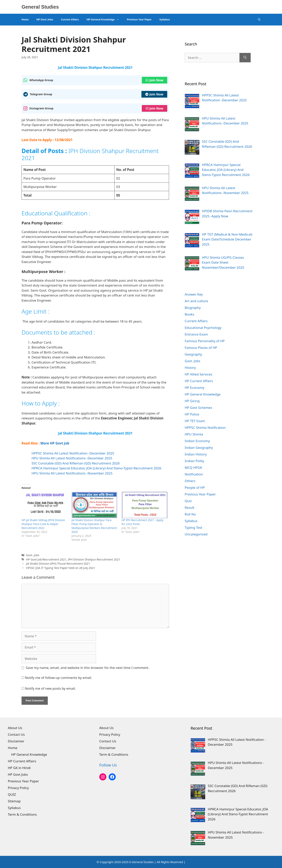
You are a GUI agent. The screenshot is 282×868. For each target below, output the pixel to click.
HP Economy (195, 388)
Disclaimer (16, 741)
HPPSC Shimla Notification (205, 428)
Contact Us (16, 734)
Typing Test (193, 527)
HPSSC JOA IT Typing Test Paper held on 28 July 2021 (61, 568)
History (190, 368)
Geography (193, 354)
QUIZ (12, 794)
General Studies (40, 7)
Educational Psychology (203, 328)
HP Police (192, 414)
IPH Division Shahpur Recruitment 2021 (94, 559)
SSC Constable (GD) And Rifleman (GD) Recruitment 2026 (76, 463)
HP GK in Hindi (19, 768)
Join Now (155, 80)
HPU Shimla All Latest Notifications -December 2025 (72, 458)
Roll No (190, 514)
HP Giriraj (192, 401)
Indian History (196, 454)
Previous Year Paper (139, 20)
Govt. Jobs (33, 555)
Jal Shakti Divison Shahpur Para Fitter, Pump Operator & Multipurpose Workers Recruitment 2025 (94, 526)
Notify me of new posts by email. (50, 688)
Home (25, 20)
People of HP (195, 488)
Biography (193, 308)
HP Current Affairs (199, 381)
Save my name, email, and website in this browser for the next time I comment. (88, 668)
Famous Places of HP (201, 348)
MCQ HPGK (193, 468)
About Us (15, 728)
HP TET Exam (195, 421)
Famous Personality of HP (205, 341)
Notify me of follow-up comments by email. (58, 678)
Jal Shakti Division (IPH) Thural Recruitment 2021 (58, 564)
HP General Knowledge (105, 20)
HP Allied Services (198, 374)
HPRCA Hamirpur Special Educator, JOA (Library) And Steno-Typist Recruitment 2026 (96, 468)
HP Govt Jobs (45, 20)
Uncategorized (196, 534)
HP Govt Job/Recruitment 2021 (46, 559)
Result (189, 507)
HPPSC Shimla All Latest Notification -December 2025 (73, 453)
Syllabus (165, 20)
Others (190, 481)
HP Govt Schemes (198, 408)
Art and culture (196, 301)
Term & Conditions (22, 814)
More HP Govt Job (55, 443)
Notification (194, 474)
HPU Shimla (194, 434)
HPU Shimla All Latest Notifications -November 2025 (72, 473)
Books (189, 314)
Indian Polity (194, 461)
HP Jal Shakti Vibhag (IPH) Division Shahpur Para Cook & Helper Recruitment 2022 (43, 524)
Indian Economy (197, 441)
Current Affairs (70, 20)
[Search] (245, 58)
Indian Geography (199, 448)
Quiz (188, 501)
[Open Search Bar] (259, 20)
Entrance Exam (196, 334)
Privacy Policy (18, 788)
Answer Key (194, 294)
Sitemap (14, 801)
